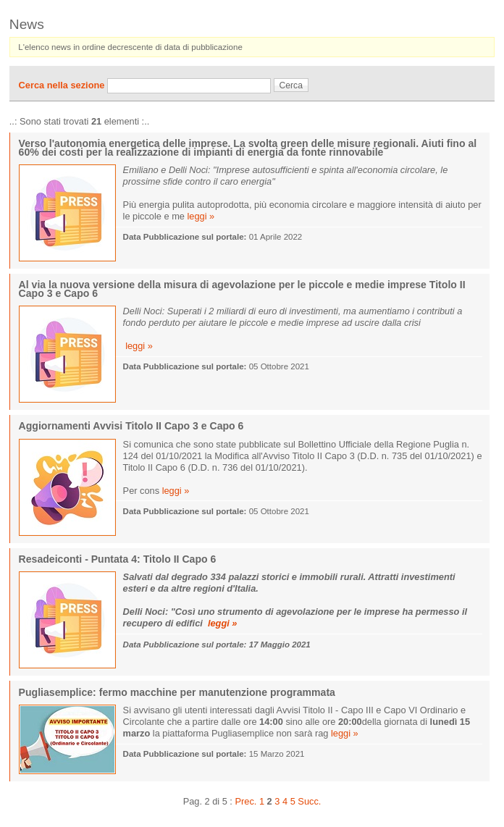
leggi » (201, 216)
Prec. (245, 801)
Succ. (309, 801)
